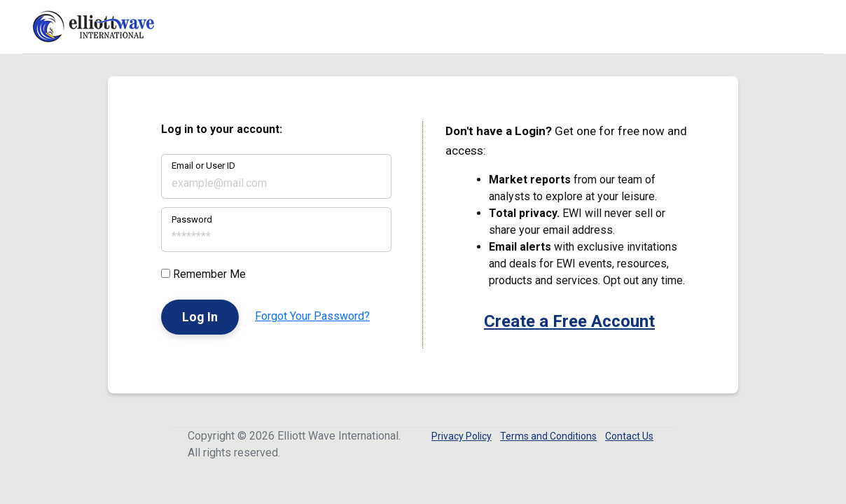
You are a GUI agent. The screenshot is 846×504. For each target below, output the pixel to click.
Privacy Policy (462, 436)
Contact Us (629, 436)
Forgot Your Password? (312, 316)
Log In (200, 317)
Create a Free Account (569, 321)
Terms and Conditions (548, 436)
